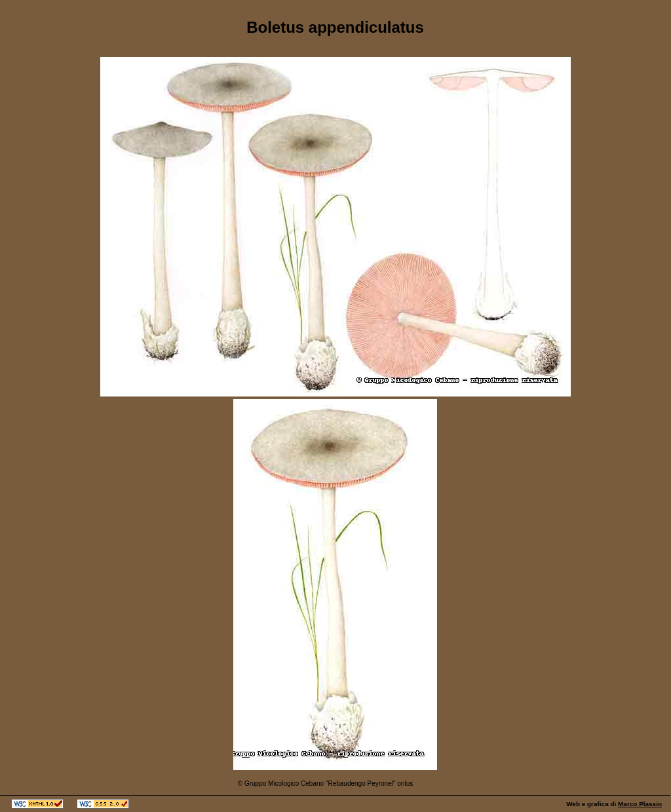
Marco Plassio (640, 804)
